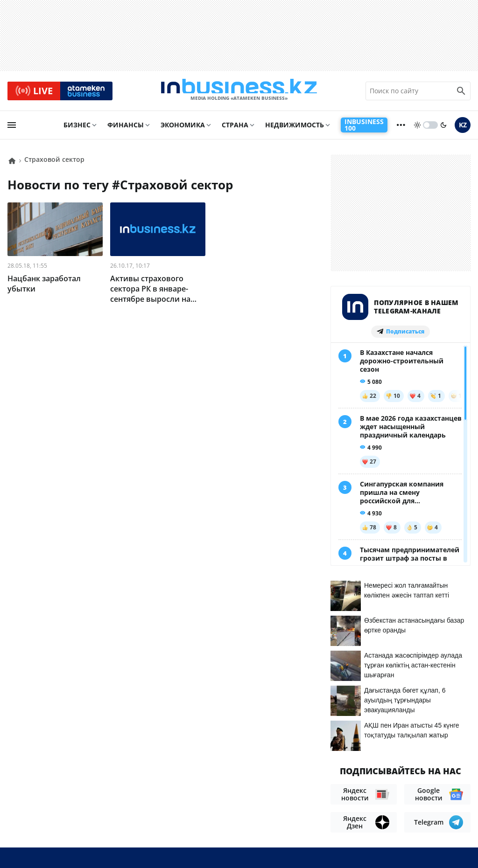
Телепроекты (147, 804)
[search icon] (461, 93)
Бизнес (77, 129)
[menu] (12, 129)
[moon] (443, 129)
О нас (18, 804)
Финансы (126, 129)
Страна (235, 129)
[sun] (417, 129)
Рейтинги (72, 818)
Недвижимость (295, 129)
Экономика (183, 129)
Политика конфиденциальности (231, 845)
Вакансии (27, 818)
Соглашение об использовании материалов (383, 787)
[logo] (239, 93)
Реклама (98, 804)
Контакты (55, 804)
